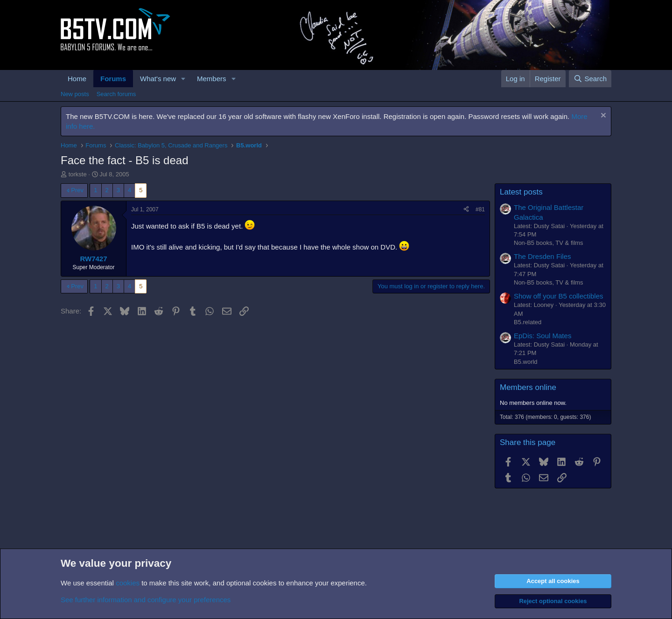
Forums (113, 79)
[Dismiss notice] (602, 116)
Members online (528, 387)
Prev (77, 190)
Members (212, 79)
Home (77, 79)
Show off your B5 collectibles (559, 296)
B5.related (528, 322)
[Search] (590, 79)
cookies (128, 583)
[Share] (466, 210)
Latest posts (521, 192)
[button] (183, 79)
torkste (78, 174)
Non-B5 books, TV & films (549, 243)
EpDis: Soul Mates (542, 336)
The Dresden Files (542, 256)
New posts (75, 94)
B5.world (526, 362)
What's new (158, 79)
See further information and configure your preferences (146, 600)
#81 (480, 209)
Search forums (116, 94)
